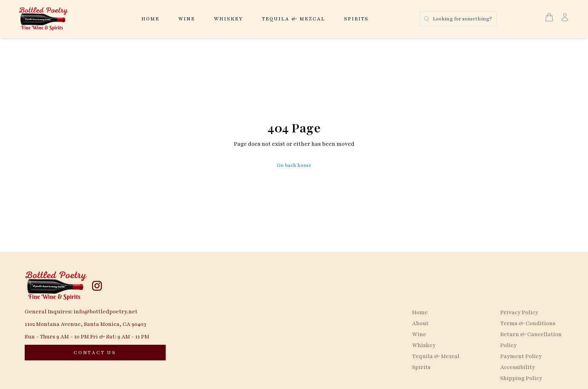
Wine (187, 19)
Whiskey (229, 19)
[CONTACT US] (95, 353)
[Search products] (458, 19)
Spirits (356, 19)
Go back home (294, 165)
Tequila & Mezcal (294, 19)
